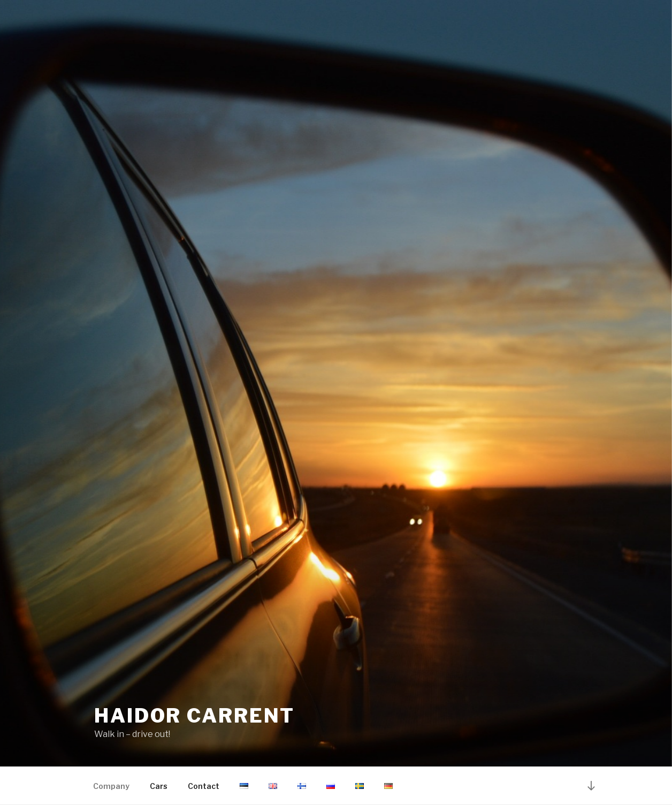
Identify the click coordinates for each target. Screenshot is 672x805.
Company (111, 786)
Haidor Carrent (194, 716)
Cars (159, 786)
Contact (204, 786)
